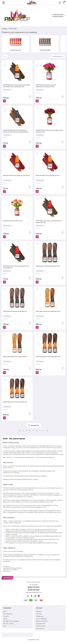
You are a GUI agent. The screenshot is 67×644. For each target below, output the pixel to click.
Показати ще (34, 425)
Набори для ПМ (41, 626)
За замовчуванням (58, 56)
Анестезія (39, 614)
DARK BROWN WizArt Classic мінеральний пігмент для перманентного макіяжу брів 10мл (17, 86)
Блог (5, 626)
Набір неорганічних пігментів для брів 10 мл (48, 357)
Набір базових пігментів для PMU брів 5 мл (15, 311)
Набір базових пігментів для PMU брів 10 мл (48, 266)
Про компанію (8, 614)
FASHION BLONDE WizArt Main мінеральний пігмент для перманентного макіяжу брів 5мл (15, 131)
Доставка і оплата (9, 624)
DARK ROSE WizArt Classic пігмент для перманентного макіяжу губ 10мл (46, 86)
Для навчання (40, 628)
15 (5, 56)
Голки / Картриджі (41, 619)
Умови (5, 619)
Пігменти (39, 611)
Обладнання (40, 616)
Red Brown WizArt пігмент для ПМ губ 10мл (47, 175)
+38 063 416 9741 (58, 14)
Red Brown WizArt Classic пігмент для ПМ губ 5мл (16, 175)
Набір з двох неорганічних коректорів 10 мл (48, 311)
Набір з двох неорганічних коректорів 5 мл (15, 357)
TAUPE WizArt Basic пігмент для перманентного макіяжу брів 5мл (16, 267)
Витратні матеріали (42, 621)
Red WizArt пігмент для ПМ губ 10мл (13, 221)
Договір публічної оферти (11, 621)
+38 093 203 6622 (58, 16)
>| (47, 431)
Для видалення (41, 624)
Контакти (6, 616)
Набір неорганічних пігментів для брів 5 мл (15, 402)
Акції (5, 611)
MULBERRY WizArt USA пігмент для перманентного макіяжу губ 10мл (50, 131)
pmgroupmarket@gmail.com (34, 592)
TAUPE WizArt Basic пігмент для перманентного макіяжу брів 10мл (49, 222)
